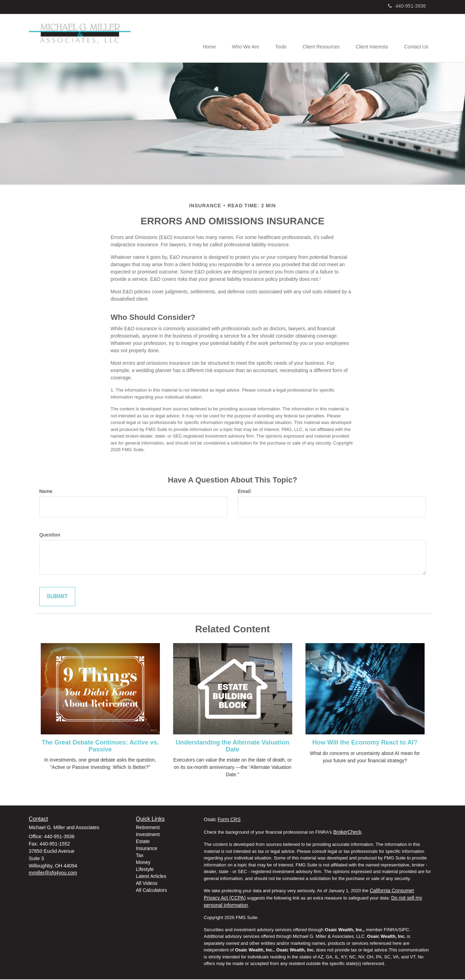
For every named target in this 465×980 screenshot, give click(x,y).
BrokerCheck (347, 833)
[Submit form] (57, 597)
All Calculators (151, 891)
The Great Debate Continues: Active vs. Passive (100, 747)
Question (50, 535)
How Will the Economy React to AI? (365, 743)
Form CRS (229, 820)
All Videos (147, 884)
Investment (148, 835)
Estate (143, 842)
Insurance (146, 849)
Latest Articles (151, 877)
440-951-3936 (407, 6)
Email (244, 492)
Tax (140, 856)
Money (143, 863)
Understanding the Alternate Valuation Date (232, 747)
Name (46, 492)
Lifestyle (145, 870)
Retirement (148, 828)
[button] (239, 39)
